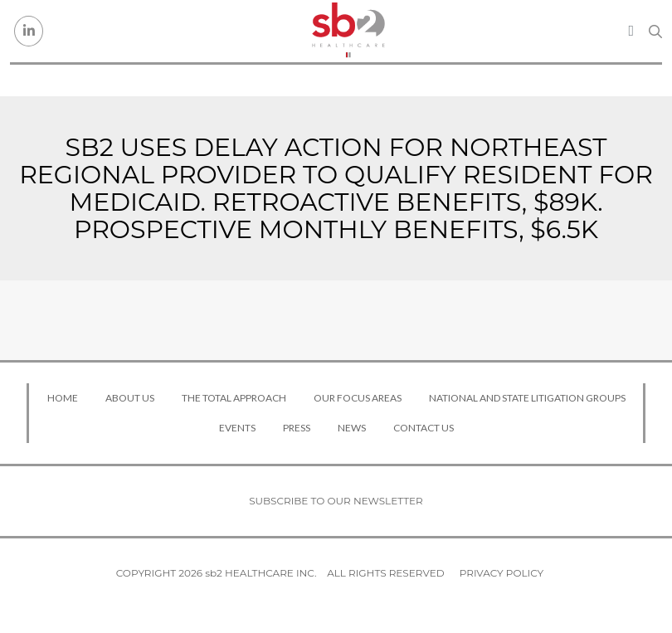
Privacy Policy (502, 573)
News (352, 428)
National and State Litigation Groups (527, 398)
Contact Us (424, 428)
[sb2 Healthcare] (348, 31)
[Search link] (655, 32)
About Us (130, 398)
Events (237, 428)
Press (297, 428)
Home (63, 398)
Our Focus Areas (358, 398)
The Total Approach (234, 398)
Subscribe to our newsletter (336, 501)
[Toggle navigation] (631, 31)
